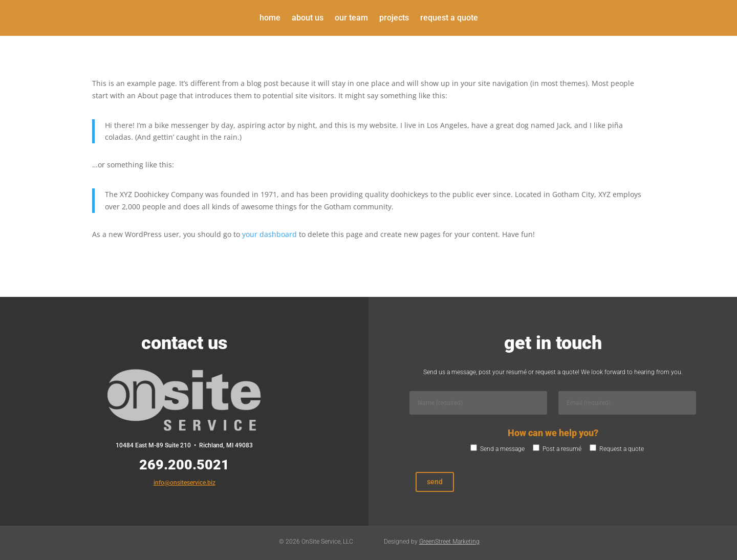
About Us (308, 18)
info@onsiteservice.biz (185, 483)
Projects (394, 18)
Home (270, 18)
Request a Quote (449, 18)
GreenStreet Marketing (449, 542)
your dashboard (269, 234)
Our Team (351, 18)
